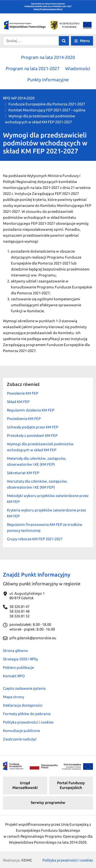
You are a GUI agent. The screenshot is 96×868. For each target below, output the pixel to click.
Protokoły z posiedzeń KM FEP (32, 435)
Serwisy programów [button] (48, 802)
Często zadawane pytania (24, 688)
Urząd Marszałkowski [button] (25, 785)
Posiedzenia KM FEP (24, 419)
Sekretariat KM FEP (23, 473)
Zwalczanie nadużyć (20, 739)
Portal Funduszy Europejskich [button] (71, 785)
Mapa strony (14, 697)
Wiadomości (78, 68)
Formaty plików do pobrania (27, 714)
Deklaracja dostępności (23, 705)
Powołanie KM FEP (23, 393)
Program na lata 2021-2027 (33, 68)
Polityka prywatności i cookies (28, 722)
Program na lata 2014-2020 (48, 57)
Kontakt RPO (14, 676)
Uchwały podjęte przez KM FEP (33, 427)
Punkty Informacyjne (48, 80)
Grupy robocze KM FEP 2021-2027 (35, 539)
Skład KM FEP (18, 402)
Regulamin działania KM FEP (31, 410)
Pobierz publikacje (18, 667)
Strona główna (15, 651)
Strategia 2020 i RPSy (20, 659)
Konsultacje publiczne (21, 731)
